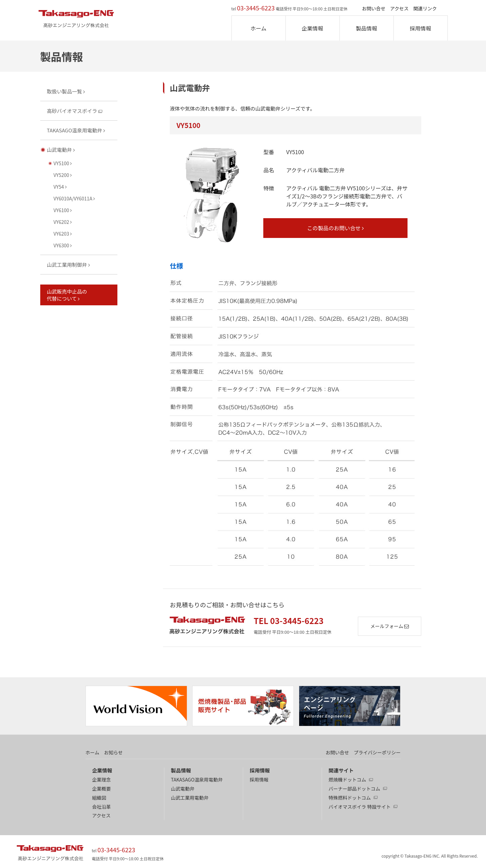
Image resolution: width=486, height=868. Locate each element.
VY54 (60, 187)
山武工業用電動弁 (190, 798)
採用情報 (420, 28)
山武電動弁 (183, 789)
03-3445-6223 (256, 8)
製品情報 (366, 28)
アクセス (399, 8)
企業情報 (312, 28)
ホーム (259, 28)
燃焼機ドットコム (347, 780)
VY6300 (63, 245)
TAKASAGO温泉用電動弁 (197, 780)
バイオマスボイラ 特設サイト (360, 807)
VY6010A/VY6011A (74, 198)
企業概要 (102, 789)
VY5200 (63, 175)
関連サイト (341, 770)
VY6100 (63, 210)
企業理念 (102, 780)
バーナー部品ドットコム (355, 789)
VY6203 (63, 234)
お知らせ (113, 752)
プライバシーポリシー (377, 752)
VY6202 (63, 222)
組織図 (99, 798)
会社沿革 (102, 807)
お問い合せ (374, 8)
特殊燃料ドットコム (350, 798)
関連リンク (425, 8)
